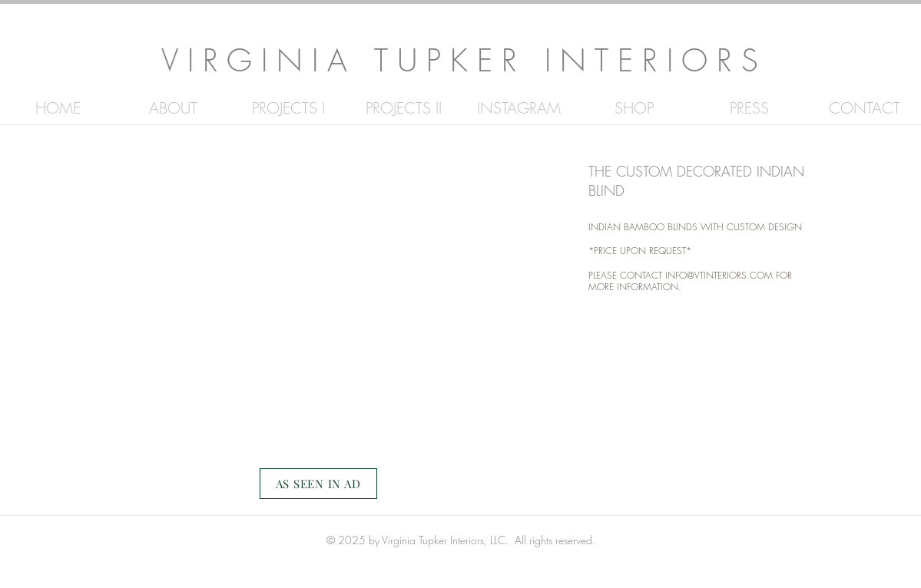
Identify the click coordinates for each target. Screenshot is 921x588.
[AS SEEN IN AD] (318, 484)
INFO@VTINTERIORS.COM (719, 275)
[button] (319, 311)
